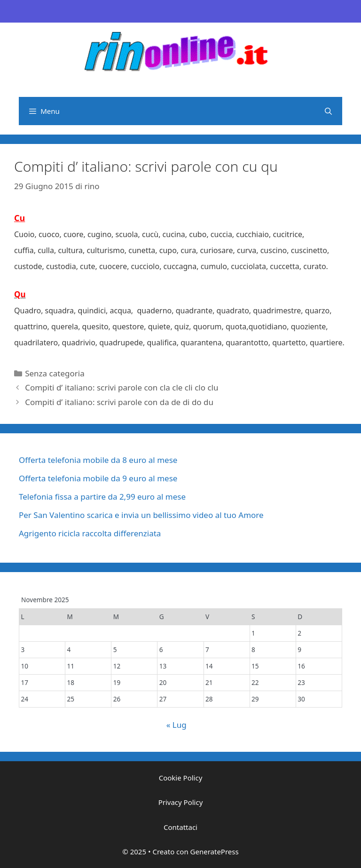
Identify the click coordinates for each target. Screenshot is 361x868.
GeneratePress (215, 852)
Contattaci (180, 827)
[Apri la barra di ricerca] (328, 111)
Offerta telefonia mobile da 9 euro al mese (98, 478)
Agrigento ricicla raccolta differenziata (90, 533)
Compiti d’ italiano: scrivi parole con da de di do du (119, 402)
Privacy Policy (181, 802)
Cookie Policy (181, 778)
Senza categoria (55, 373)
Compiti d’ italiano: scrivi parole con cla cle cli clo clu (122, 387)
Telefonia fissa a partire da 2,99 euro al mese (102, 497)
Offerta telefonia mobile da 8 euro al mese (98, 460)
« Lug (177, 725)
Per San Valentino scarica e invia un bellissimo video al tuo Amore (141, 515)
